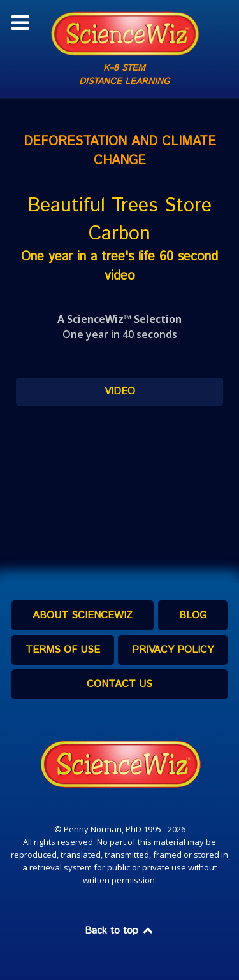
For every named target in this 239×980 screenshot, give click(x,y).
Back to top (120, 931)
